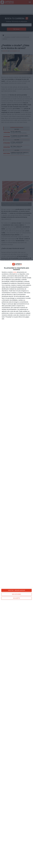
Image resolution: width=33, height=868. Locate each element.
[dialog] (16, 564)
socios (15, 272)
